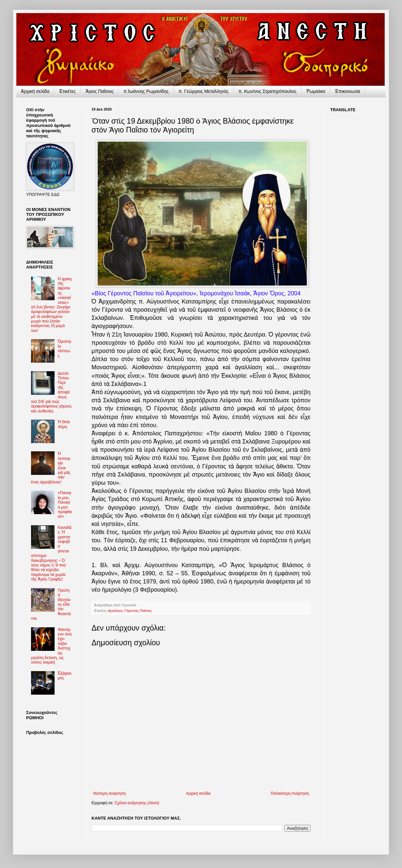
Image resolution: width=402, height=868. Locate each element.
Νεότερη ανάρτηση (109, 793)
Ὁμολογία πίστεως (65, 348)
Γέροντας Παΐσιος (138, 611)
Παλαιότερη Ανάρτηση (290, 793)
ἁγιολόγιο (115, 611)
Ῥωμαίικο (316, 91)
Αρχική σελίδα (198, 793)
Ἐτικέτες (67, 91)
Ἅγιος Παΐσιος (100, 91)
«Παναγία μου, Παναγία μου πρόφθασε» (65, 505)
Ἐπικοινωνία (348, 91)
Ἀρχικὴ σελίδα (35, 91)
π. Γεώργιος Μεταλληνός (203, 91)
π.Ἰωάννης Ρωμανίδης (146, 91)
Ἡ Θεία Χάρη (64, 424)
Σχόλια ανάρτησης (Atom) (137, 803)
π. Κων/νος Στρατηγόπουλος (268, 91)
